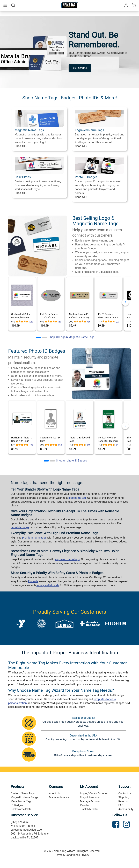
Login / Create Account (94, 793)
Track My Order (89, 809)
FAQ (121, 805)
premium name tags (34, 538)
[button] (39, 337)
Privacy (85, 855)
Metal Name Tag (21, 801)
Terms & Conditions (67, 855)
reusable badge (20, 527)
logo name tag (77, 498)
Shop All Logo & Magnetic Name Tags (71, 337)
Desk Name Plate (21, 809)
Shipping (124, 797)
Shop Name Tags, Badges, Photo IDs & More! (70, 98)
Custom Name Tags (23, 793)
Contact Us (125, 793)
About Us (54, 793)
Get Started (80, 68)
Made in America (59, 797)
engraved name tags (67, 559)
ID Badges (17, 805)
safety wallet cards (48, 585)
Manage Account (90, 801)
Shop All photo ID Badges (71, 461)
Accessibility (126, 809)
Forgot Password (90, 797)
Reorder (85, 805)
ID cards (33, 581)
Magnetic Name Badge (24, 797)
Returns (123, 801)
